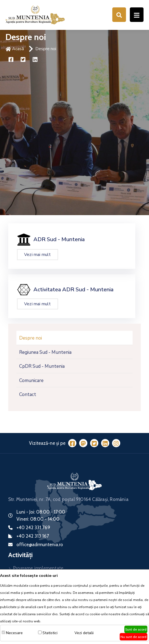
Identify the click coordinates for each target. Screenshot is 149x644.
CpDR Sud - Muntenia (42, 366)
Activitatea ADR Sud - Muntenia (73, 290)
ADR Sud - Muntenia (59, 239)
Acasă (15, 49)
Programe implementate (38, 568)
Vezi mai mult (38, 255)
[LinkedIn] (105, 443)
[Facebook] (72, 443)
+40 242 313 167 (33, 536)
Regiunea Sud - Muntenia (45, 352)
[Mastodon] (83, 443)
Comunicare (31, 381)
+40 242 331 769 (33, 528)
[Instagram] (116, 443)
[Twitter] (94, 443)
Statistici (50, 633)
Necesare (14, 633)
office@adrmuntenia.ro (40, 545)
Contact (28, 394)
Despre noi (46, 49)
